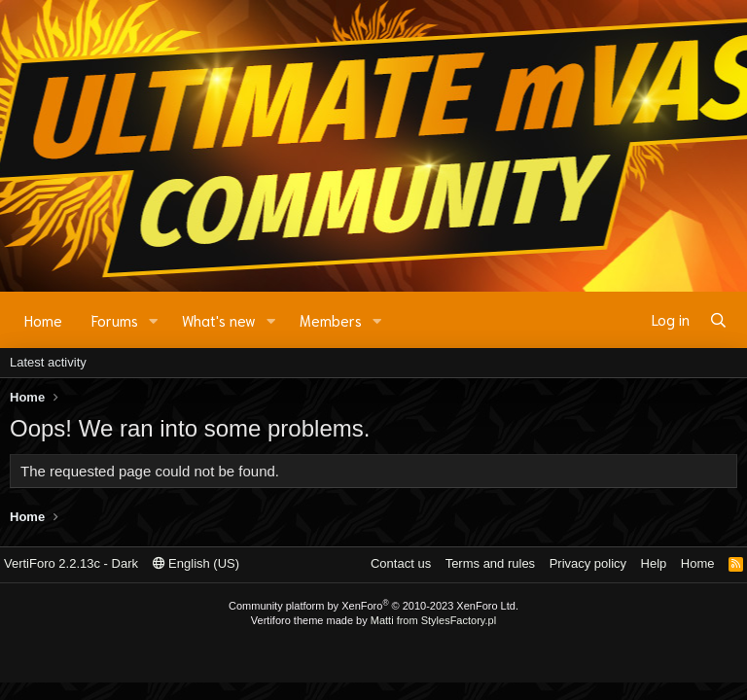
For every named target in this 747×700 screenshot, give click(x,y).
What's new (219, 320)
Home (43, 320)
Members (331, 320)
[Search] (718, 320)
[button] (154, 320)
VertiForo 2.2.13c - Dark (71, 563)
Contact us (401, 563)
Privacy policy (588, 563)
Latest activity (48, 362)
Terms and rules (490, 563)
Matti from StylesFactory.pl (433, 620)
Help (654, 563)
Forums (115, 320)
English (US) (196, 563)
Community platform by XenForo (373, 606)
